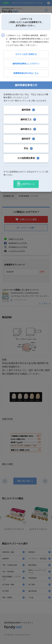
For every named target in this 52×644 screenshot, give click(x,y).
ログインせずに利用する (26, 54)
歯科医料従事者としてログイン (26, 64)
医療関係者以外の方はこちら (26, 73)
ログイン (27, 184)
